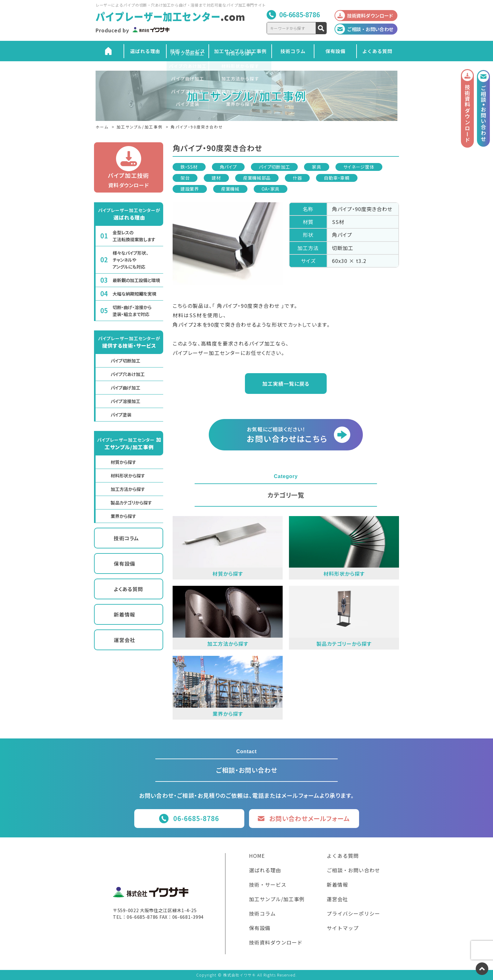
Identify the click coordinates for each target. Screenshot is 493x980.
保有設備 (335, 51)
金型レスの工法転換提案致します (134, 236)
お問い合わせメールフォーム (310, 818)
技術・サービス (188, 51)
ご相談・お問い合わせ (353, 871)
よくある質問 (377, 51)
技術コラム (293, 51)
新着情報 (125, 614)
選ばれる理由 (145, 51)
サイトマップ (343, 928)
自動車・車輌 (337, 178)
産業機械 (230, 189)
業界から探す (123, 516)
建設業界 (190, 189)
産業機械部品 (257, 178)
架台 (185, 178)
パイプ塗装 (121, 415)
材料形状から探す (128, 476)
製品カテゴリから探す (131, 503)
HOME (257, 856)
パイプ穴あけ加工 (128, 374)
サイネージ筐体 (359, 167)
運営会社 (125, 640)
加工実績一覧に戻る (286, 384)
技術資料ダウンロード (276, 943)
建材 (216, 178)
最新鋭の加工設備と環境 (136, 280)
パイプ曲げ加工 (125, 388)
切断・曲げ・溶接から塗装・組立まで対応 (132, 311)
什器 (297, 178)
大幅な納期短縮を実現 (134, 294)
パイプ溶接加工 (125, 401)
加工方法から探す (128, 489)
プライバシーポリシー (353, 914)
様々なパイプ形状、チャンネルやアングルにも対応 (130, 260)
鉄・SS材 (189, 167)
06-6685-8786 (299, 15)
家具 (316, 167)
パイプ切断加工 (274, 167)
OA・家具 (271, 189)
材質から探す (123, 462)
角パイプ (228, 167)
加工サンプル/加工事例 (240, 51)
